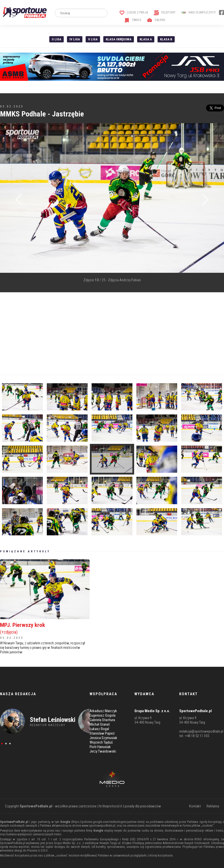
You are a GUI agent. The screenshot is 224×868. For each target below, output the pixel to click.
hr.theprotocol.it (111, 806)
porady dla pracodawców (143, 806)
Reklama (213, 806)
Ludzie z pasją (134, 12)
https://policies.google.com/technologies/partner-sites (108, 822)
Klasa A (146, 39)
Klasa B (166, 39)
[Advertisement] (98, 334)
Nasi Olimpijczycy (198, 12)
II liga (56, 39)
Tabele (133, 20)
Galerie (156, 20)
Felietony (165, 12)
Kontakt (195, 806)
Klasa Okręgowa (119, 39)
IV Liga (75, 39)
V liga (93, 39)
